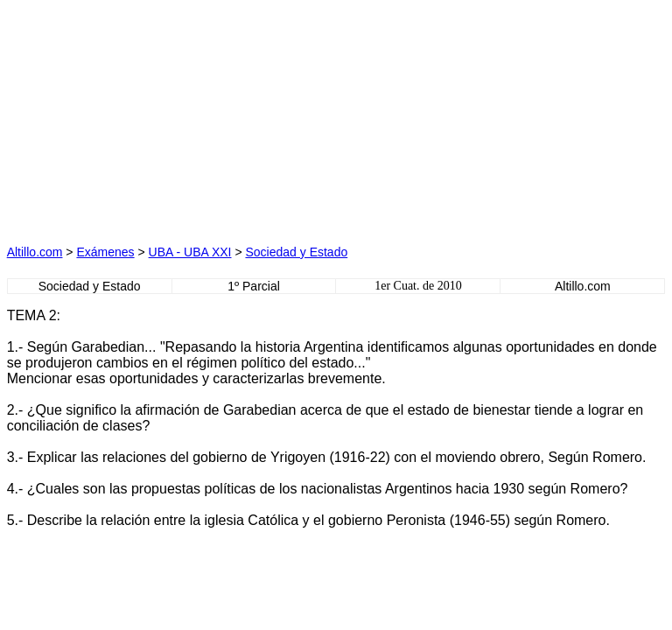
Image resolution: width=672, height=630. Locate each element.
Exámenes (105, 252)
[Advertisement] (171, 116)
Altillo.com (35, 252)
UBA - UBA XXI (190, 252)
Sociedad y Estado (296, 252)
